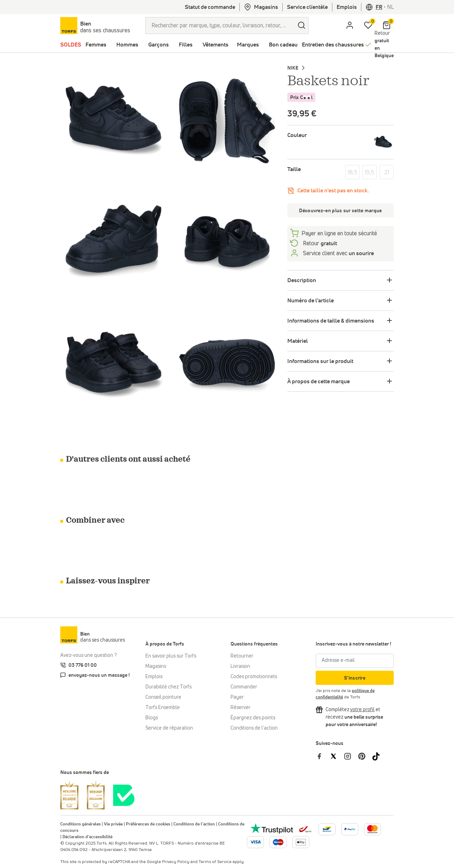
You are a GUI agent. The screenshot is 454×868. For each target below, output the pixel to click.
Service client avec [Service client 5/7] (338, 253)
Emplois (347, 7)
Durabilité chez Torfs (168, 687)
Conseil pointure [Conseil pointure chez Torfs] (163, 697)
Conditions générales (81, 824)
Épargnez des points (253, 718)
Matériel (298, 341)
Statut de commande (210, 7)
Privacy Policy (176, 862)
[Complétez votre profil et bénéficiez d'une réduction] (362, 710)
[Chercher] (301, 26)
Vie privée (113, 824)
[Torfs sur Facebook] (323, 756)
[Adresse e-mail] (355, 661)
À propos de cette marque (319, 381)
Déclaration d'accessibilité (87, 837)
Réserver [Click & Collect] (240, 708)
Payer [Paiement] (237, 697)
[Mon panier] (387, 26)
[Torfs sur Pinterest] (365, 756)
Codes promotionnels (254, 677)
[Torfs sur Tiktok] (379, 756)
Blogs (152, 718)
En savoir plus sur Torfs (171, 656)
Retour (384, 45)
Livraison (240, 666)
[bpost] (305, 829)
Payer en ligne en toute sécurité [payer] (339, 234)
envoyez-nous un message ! (99, 675)
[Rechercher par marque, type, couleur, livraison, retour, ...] (220, 26)
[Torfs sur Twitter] (337, 756)
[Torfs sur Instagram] (351, 756)
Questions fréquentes (254, 644)
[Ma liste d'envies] (368, 26)
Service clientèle (307, 7)
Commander (244, 687)
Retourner (242, 656)
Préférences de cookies (148, 824)
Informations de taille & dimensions (331, 321)
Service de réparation (169, 728)
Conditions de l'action (254, 728)
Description (302, 280)
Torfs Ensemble (163, 708)
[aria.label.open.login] (350, 26)
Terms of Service (215, 862)
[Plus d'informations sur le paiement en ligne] (327, 829)
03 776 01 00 (83, 665)
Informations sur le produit (320, 361)
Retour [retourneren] (319, 243)
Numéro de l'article (311, 301)
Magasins (261, 7)
